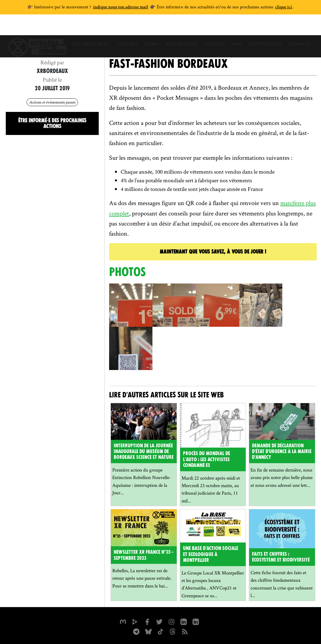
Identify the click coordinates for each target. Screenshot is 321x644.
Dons (239, 27)
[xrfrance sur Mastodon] (123, 621)
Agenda (150, 27)
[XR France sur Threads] (173, 631)
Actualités (215, 27)
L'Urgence (125, 27)
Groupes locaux (268, 27)
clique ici (284, 7)
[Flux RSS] (185, 631)
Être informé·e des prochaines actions (52, 123)
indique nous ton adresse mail (121, 7)
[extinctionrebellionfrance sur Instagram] (171, 621)
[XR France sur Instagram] (136, 631)
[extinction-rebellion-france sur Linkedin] (196, 621)
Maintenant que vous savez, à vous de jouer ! (213, 252)
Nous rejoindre (181, 27)
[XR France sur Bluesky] (148, 631)
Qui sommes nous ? (88, 27)
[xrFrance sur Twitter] (159, 621)
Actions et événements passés (52, 102)
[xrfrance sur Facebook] (147, 621)
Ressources (304, 27)
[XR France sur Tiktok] (160, 631)
